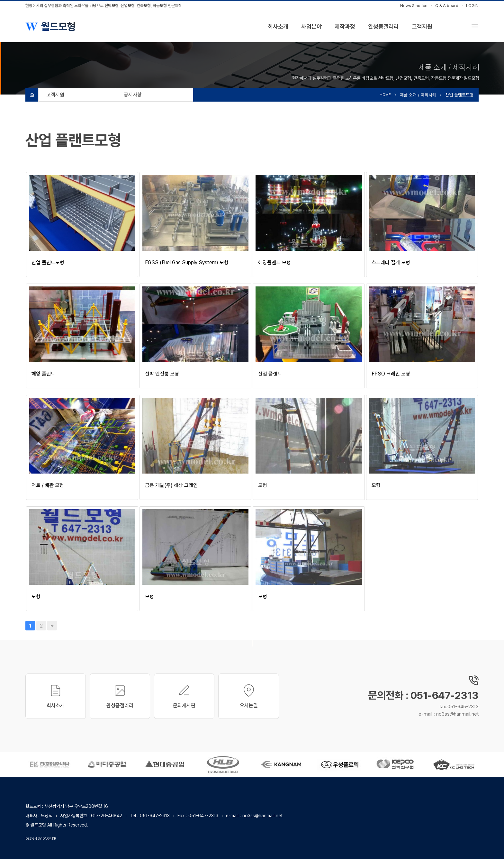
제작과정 (345, 27)
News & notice (414, 6)
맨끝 (52, 626)
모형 (263, 485)
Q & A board (447, 6)
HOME (385, 95)
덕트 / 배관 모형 (48, 485)
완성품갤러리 (383, 27)
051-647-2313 (155, 816)
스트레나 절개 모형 (391, 262)
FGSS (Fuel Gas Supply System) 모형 (187, 262)
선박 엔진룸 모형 (162, 374)
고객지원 (422, 27)
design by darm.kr (41, 838)
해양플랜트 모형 (274, 262)
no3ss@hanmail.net (262, 816)
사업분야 (311, 27)
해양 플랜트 (43, 374)
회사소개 (278, 27)
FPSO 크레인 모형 (391, 374)
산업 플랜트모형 (48, 262)
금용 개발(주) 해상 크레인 (171, 485)
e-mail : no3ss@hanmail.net (449, 714)
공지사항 (133, 95)
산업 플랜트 (270, 374)
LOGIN (472, 6)
